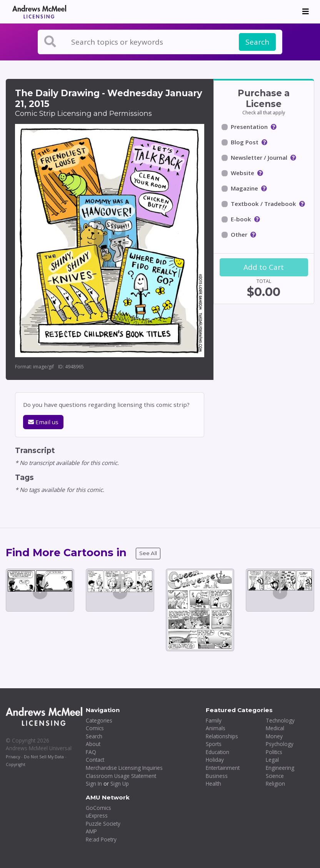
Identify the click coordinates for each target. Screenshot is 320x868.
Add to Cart (264, 267)
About (93, 744)
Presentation (249, 127)
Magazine (244, 188)
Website (242, 173)
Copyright (16, 764)
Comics (95, 728)
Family (214, 720)
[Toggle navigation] (306, 12)
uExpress (97, 815)
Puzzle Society (103, 824)
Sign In (94, 784)
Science (275, 776)
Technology (280, 720)
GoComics (98, 808)
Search (257, 42)
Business (217, 776)
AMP (91, 831)
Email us (43, 422)
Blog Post (245, 142)
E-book (241, 219)
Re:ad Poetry (101, 839)
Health (213, 784)
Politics (274, 752)
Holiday (215, 760)
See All (148, 553)
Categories (99, 720)
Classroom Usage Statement (121, 776)
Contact (95, 760)
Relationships (222, 736)
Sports (214, 744)
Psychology (280, 744)
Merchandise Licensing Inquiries (124, 768)
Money (274, 736)
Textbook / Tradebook (263, 204)
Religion (275, 784)
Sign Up (120, 784)
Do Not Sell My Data (44, 757)
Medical (275, 728)
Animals (216, 728)
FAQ (91, 752)
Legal (272, 760)
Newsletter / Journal (259, 157)
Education (217, 752)
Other (239, 234)
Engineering (280, 768)
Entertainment (223, 768)
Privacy (13, 757)
